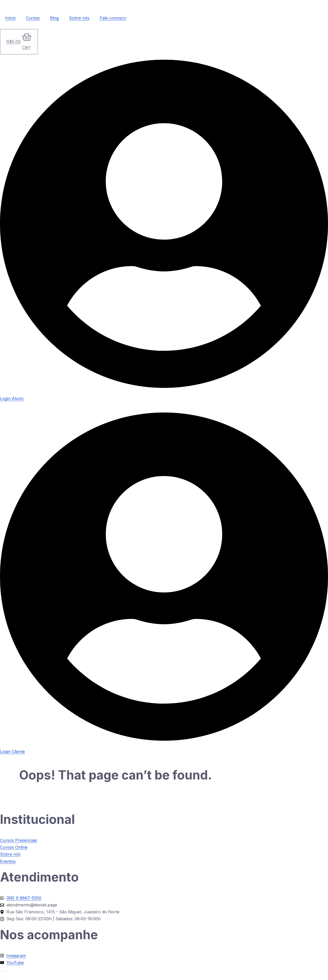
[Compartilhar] (5, 971)
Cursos (33, 18)
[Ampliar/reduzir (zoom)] (1, 971)
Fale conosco (113, 18)
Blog (54, 18)
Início (10, 18)
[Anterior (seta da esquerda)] (1, 978)
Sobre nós (79, 18)
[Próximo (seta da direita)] (3, 978)
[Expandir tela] (3, 971)
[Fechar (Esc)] (7, 971)
